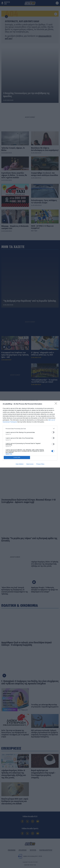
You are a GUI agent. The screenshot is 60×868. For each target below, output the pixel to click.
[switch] (53, 432)
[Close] (56, 404)
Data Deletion (20, 464)
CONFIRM (17, 458)
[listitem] (30, 429)
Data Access (30, 464)
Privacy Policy (40, 464)
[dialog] (30, 434)
